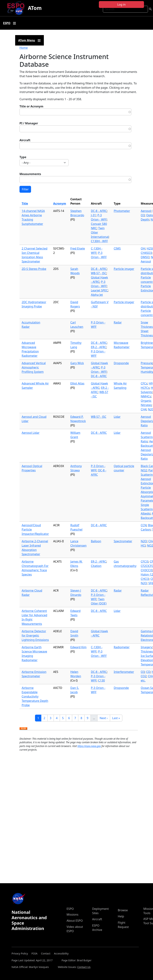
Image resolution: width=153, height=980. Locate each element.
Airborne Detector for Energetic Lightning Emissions (35, 635)
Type (23, 157)
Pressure (147, 363)
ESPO (70, 909)
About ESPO (75, 921)
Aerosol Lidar (31, 433)
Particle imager (124, 269)
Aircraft (25, 140)
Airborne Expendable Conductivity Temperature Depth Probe (35, 696)
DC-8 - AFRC (99, 211)
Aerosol (146, 211)
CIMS (117, 248)
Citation (96, 566)
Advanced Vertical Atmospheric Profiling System (34, 367)
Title (25, 203)
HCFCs (145, 388)
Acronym (60, 203)
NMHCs (146, 396)
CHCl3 (145, 579)
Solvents (146, 392)
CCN (144, 525)
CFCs (144, 383)
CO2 (144, 676)
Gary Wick (77, 363)
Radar (118, 322)
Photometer (122, 211)
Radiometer (122, 647)
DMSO (145, 257)
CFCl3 (145, 562)
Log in (121, 4)
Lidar (117, 417)
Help (121, 916)
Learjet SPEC (99, 290)
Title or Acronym (31, 106)
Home (24, 48)
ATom (35, 8)
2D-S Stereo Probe (34, 269)
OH (143, 248)
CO (148, 672)
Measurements (30, 174)
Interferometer (124, 672)
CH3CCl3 (147, 570)
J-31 (93, 215)
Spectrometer (123, 541)
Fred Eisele (78, 248)
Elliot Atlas (77, 383)
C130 (102, 680)
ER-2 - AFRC (99, 347)
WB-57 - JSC (99, 273)
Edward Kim (78, 647)
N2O (144, 541)
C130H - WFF (99, 241)
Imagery (146, 647)
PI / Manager (29, 123)
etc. (143, 680)
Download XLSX (23, 729)
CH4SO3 (146, 253)
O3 (143, 215)
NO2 (144, 470)
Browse (123, 910)
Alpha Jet (97, 295)
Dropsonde (121, 363)
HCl (143, 546)
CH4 (144, 409)
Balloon (96, 541)
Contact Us (84, 967)
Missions (72, 915)
